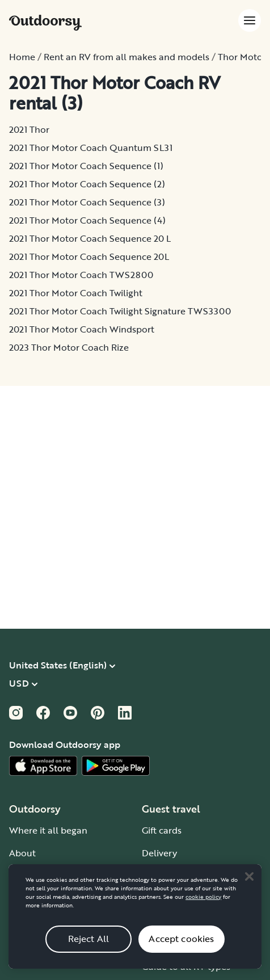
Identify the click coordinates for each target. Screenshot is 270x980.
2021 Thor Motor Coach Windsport (82, 329)
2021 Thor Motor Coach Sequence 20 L (90, 238)
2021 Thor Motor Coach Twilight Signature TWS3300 (120, 311)
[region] (135, 925)
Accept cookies (181, 948)
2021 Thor (29, 129)
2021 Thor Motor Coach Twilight (76, 293)
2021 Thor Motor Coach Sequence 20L (89, 256)
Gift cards (162, 830)
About (22, 853)
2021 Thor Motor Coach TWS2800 (81, 275)
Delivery (159, 853)
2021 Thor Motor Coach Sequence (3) (87, 202)
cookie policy (203, 905)
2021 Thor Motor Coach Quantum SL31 (91, 148)
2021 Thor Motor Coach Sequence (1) (86, 166)
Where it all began (48, 830)
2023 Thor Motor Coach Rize (69, 347)
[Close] (249, 885)
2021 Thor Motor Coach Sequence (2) (87, 184)
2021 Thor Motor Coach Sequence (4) (87, 220)
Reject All (89, 948)
